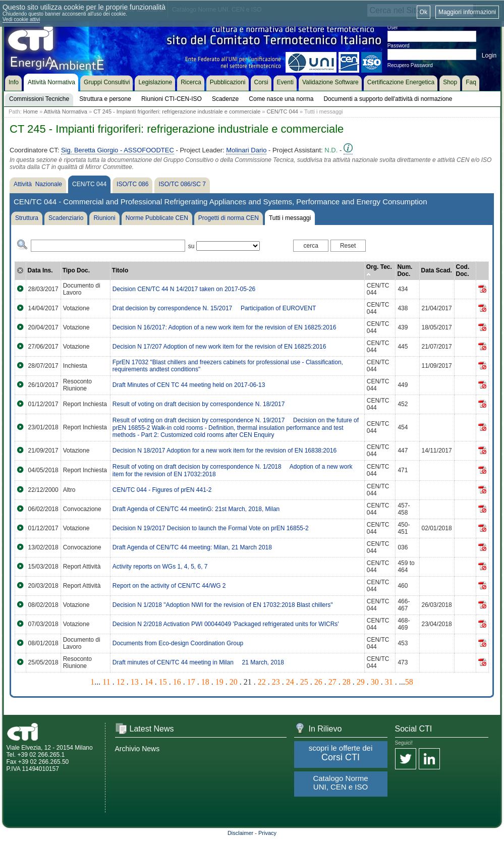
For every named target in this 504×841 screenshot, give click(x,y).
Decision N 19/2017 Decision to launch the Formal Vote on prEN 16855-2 (211, 528)
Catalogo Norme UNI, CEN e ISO (340, 782)
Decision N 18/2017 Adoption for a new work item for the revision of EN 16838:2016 (225, 451)
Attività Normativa (66, 111)
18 (205, 682)
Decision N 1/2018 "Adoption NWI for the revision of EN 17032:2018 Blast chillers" (223, 605)
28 (347, 682)
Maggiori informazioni (467, 12)
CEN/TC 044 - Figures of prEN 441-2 (162, 490)
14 (149, 682)
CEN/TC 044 (283, 111)
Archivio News (137, 749)
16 (177, 682)
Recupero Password (410, 65)
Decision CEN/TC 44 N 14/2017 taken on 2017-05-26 (184, 289)
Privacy (267, 833)
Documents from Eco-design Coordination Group (178, 643)
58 (409, 682)
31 (389, 682)
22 (262, 682)
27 (332, 682)
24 (290, 682)
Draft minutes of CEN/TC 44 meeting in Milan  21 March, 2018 (198, 662)
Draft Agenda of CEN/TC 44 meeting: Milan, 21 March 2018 (192, 547)
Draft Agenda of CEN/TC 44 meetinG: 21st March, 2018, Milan (196, 509)
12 (121, 682)
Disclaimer (240, 833)
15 (163, 682)
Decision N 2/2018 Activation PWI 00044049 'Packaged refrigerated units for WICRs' (226, 624)
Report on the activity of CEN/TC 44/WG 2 (169, 586)
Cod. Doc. (463, 270)
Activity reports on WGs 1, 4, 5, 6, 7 (160, 567)
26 (318, 682)
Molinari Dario (246, 150)
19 (219, 682)
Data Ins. (40, 270)
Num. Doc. (405, 270)
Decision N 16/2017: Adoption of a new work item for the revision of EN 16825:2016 (225, 327)
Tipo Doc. (76, 270)
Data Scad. (437, 270)
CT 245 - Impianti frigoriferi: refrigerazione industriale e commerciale (177, 111)
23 (276, 682)
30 (375, 682)
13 (135, 682)
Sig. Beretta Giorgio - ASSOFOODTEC (118, 150)
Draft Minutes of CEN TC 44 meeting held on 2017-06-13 (189, 385)
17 (191, 682)
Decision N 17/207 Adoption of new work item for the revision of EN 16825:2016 (219, 347)
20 (234, 682)
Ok (424, 12)
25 (304, 682)
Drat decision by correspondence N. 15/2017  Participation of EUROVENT (214, 308)
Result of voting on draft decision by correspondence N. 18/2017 (199, 404)
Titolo (120, 270)
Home (31, 111)
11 (106, 682)
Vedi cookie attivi (21, 19)
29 (361, 682)
